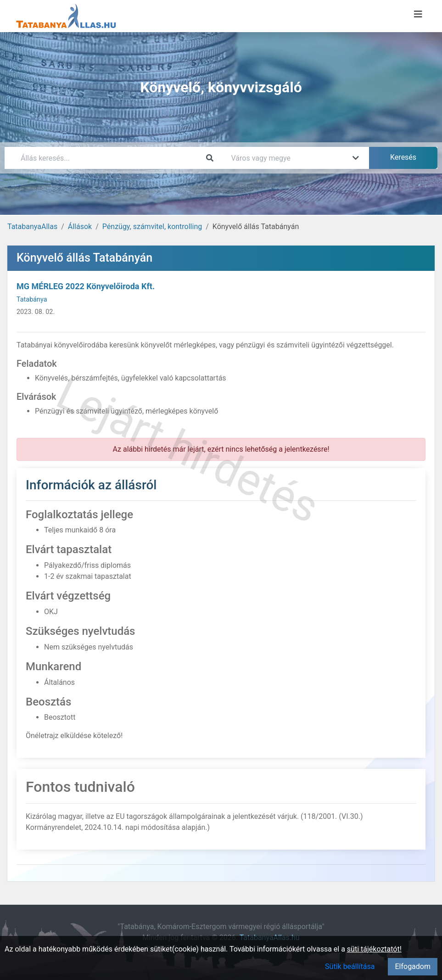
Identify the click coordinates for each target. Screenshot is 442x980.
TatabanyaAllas (32, 227)
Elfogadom (413, 966)
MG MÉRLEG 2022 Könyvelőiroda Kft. (86, 286)
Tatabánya (32, 300)
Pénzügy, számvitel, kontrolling (152, 227)
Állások (80, 227)
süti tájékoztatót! (374, 949)
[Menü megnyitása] (418, 14)
